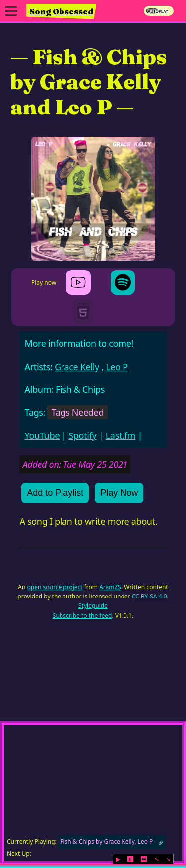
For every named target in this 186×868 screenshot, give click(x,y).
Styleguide (93, 606)
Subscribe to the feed (82, 616)
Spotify (82, 435)
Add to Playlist (55, 493)
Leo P (117, 367)
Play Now (119, 493)
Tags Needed (77, 412)
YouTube (42, 435)
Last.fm (121, 435)
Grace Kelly (77, 367)
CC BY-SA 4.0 (150, 596)
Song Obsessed (61, 11)
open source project (55, 587)
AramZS (110, 587)
